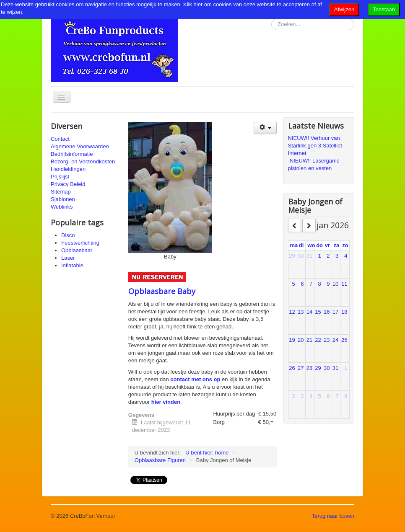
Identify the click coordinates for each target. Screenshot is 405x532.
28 (309, 368)
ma (294, 245)
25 (344, 340)
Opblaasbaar (77, 250)
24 (335, 340)
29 (292, 256)
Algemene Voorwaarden (80, 146)
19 (292, 340)
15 (318, 312)
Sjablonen (63, 199)
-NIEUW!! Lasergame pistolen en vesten (314, 164)
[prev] (295, 225)
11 (344, 284)
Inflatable (72, 265)
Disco (68, 235)
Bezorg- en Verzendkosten (83, 161)
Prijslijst (60, 177)
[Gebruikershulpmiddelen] (265, 128)
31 (309, 256)
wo (311, 245)
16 (327, 312)
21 (309, 340)
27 (301, 368)
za (337, 245)
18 (344, 312)
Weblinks (62, 207)
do (319, 245)
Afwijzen (344, 9)
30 (301, 256)
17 (335, 312)
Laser (68, 258)
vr (327, 245)
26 (292, 368)
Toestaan (384, 9)
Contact (60, 139)
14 (309, 312)
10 (335, 284)
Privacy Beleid (68, 184)
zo (345, 245)
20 (301, 340)
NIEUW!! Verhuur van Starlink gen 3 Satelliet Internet (315, 146)
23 (327, 340)
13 (301, 312)
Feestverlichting (80, 243)
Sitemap (61, 192)
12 (292, 312)
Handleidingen (68, 169)
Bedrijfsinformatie (72, 154)
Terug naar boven (333, 516)
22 (318, 340)
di (301, 245)
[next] (309, 225)
